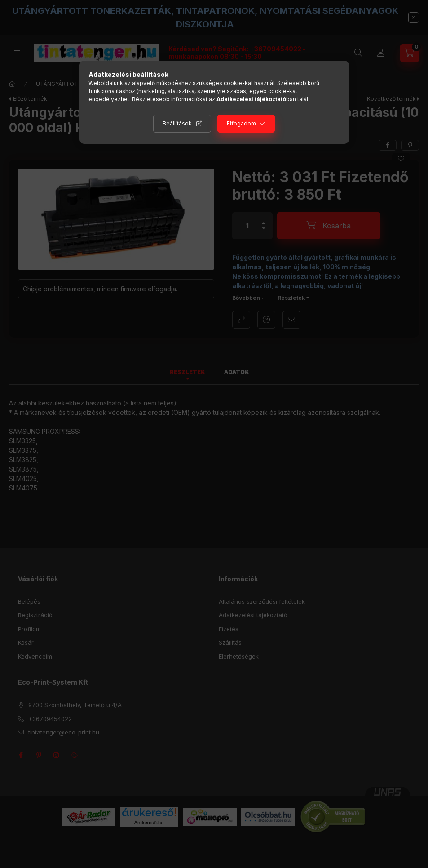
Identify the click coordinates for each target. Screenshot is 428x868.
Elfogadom (241, 123)
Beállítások (177, 123)
